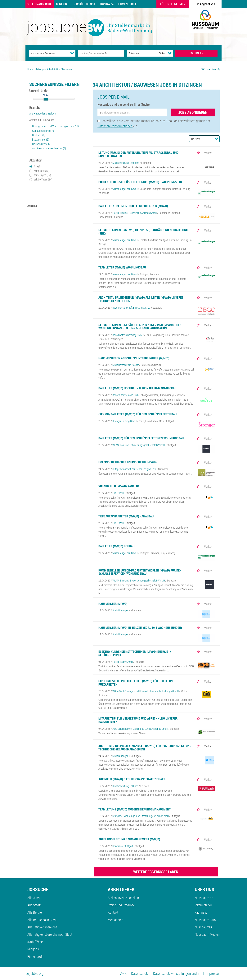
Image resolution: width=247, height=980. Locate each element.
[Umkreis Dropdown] (170, 53)
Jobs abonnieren (193, 112)
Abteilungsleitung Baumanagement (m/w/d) (129, 839)
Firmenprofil (35, 956)
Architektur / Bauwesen (42, 120)
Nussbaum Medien (207, 934)
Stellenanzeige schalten (123, 898)
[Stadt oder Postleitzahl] (139, 53)
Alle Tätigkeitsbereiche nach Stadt (50, 934)
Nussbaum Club (205, 920)
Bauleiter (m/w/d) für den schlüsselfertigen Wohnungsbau (141, 438)
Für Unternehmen (173, 4)
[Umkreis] (159, 53)
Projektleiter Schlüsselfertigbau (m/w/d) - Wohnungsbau (140, 182)
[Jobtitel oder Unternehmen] (101, 53)
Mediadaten (116, 920)
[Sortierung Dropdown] (216, 139)
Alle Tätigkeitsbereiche (42, 927)
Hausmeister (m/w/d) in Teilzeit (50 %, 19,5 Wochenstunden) (140, 628)
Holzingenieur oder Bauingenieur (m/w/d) (128, 462)
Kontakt (113, 912)
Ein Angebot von (205, 4)
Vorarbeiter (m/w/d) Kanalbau (120, 486)
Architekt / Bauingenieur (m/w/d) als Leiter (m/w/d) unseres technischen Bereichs (141, 299)
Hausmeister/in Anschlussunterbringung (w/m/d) (134, 358)
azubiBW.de (107, 4)
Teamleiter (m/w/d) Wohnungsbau (122, 267)
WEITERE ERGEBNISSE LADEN (156, 872)
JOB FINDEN (197, 53)
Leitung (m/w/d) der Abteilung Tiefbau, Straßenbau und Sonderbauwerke (138, 154)
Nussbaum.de (204, 898)
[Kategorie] (49, 53)
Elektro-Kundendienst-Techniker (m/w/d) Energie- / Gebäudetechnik (135, 653)
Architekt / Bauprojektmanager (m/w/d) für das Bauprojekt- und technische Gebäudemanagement (145, 748)
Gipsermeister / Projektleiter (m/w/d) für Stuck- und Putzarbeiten (136, 683)
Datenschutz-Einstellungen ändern (177, 973)
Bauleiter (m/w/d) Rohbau (116, 546)
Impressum (213, 973)
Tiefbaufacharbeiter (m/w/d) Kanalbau (126, 516)
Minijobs (62, 4)
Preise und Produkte (121, 905)
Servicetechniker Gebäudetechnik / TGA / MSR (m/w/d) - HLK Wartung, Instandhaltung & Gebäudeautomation (140, 327)
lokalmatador (203, 905)
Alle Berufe (35, 912)
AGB (123, 973)
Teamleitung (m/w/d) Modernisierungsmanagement (135, 809)
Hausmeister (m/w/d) (113, 604)
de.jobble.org (34, 973)
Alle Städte (34, 905)
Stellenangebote (40, 4)
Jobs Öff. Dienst (84, 4)
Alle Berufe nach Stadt (42, 920)
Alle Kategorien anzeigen (43, 113)
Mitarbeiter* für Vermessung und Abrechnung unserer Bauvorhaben (138, 720)
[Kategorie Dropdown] (72, 53)
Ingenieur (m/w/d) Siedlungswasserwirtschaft (132, 779)
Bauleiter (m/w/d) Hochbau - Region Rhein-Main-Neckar (137, 388)
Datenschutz (140, 973)
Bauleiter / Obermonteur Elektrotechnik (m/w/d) (133, 206)
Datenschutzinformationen (115, 126)
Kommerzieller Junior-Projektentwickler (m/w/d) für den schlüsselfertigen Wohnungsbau (140, 572)
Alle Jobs (34, 898)
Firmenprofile (128, 4)
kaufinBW (201, 912)
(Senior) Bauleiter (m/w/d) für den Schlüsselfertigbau (137, 414)
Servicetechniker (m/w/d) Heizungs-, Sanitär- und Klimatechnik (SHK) (144, 232)
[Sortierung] (200, 139)
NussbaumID (203, 927)
